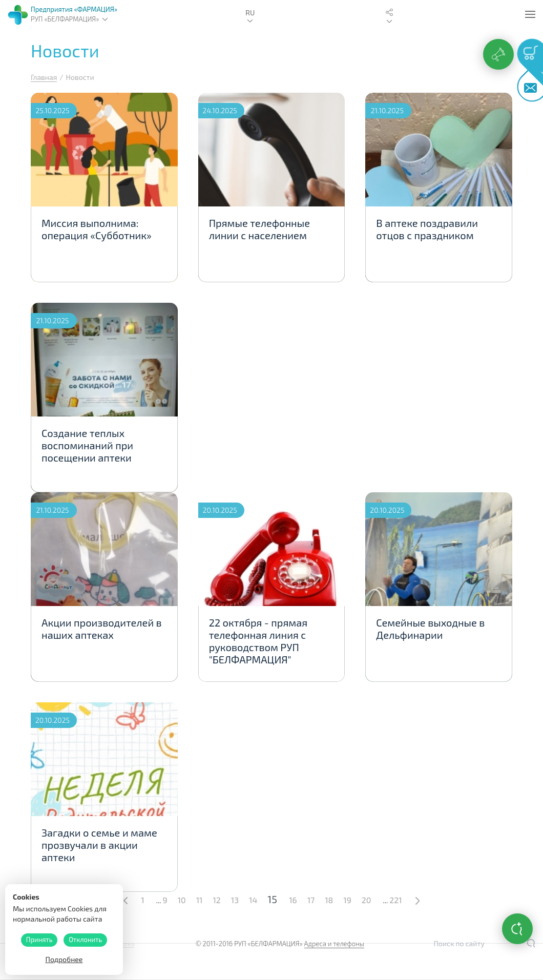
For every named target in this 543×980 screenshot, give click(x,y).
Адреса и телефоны (334, 944)
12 (216, 900)
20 (367, 900)
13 (235, 900)
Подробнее (64, 959)
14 (253, 900)
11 (200, 900)
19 (347, 900)
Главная (44, 77)
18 (329, 900)
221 (395, 900)
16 (293, 900)
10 (182, 900)
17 (311, 900)
